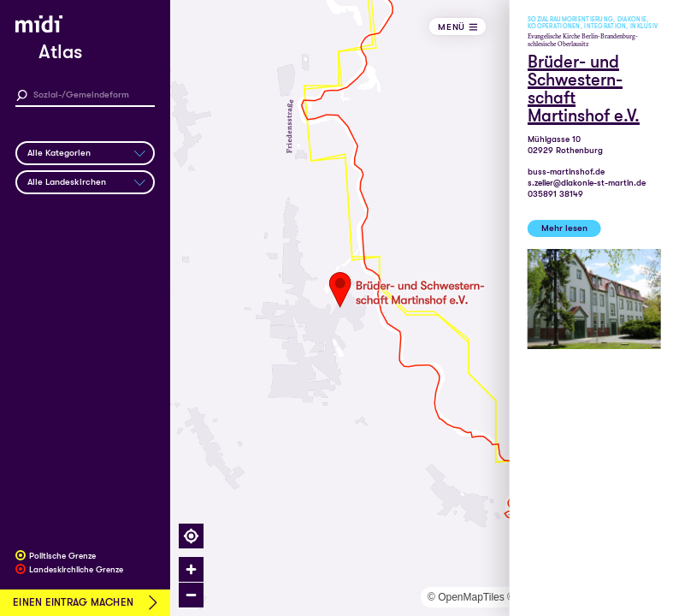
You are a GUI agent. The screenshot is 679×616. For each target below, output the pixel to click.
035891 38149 (555, 194)
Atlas (60, 52)
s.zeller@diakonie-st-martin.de (587, 183)
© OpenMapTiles (466, 597)
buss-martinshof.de (566, 172)
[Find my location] (191, 536)
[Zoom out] (191, 595)
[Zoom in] (191, 569)
